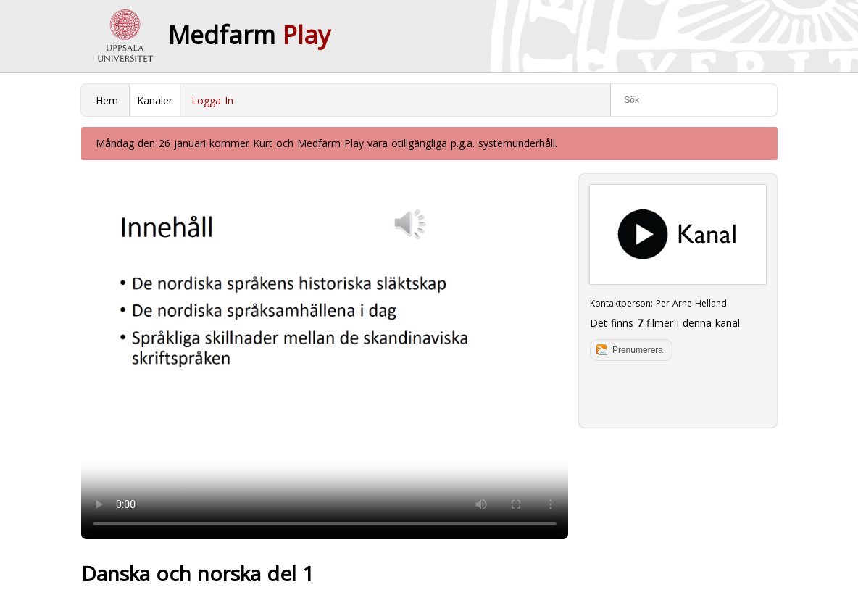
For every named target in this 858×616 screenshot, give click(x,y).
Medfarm (249, 35)
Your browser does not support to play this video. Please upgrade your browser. (325, 357)
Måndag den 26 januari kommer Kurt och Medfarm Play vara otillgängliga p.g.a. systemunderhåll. (326, 143)
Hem (107, 100)
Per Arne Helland (691, 303)
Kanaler (155, 100)
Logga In (212, 100)
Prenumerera (638, 350)
